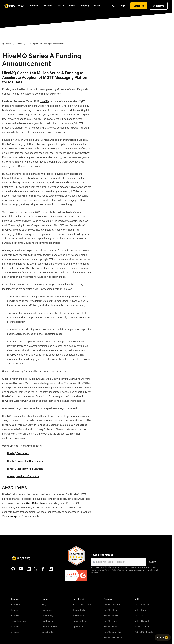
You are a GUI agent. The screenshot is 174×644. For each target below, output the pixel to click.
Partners (15, 616)
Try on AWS (78, 616)
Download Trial (80, 621)
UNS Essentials (142, 627)
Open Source (79, 627)
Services (15, 632)
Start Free (139, 6)
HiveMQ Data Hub (112, 632)
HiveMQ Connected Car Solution (25, 461)
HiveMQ (44, 101)
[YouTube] (21, 569)
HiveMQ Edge (110, 621)
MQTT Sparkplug (143, 621)
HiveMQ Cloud (111, 610)
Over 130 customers (37, 503)
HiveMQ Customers (18, 453)
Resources (47, 610)
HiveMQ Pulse (110, 627)
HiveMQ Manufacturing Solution (25, 469)
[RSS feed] (51, 569)
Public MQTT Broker (144, 632)
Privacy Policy (111, 570)
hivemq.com (14, 516)
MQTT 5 (139, 616)
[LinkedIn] (29, 569)
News (19, 44)
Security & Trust (19, 621)
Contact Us (159, 6)
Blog (44, 605)
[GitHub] (13, 569)
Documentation (49, 627)
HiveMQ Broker (111, 616)
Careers (15, 610)
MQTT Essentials (143, 605)
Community (47, 616)
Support (15, 627)
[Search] (114, 6)
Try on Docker (79, 610)
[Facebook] (43, 569)
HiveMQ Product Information (23, 476)
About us (15, 605)
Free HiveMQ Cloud (82, 605)
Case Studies (48, 632)
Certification (48, 621)
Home (6, 44)
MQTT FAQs (140, 610)
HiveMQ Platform (112, 605)
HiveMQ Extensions (113, 637)
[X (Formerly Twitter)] (36, 569)
